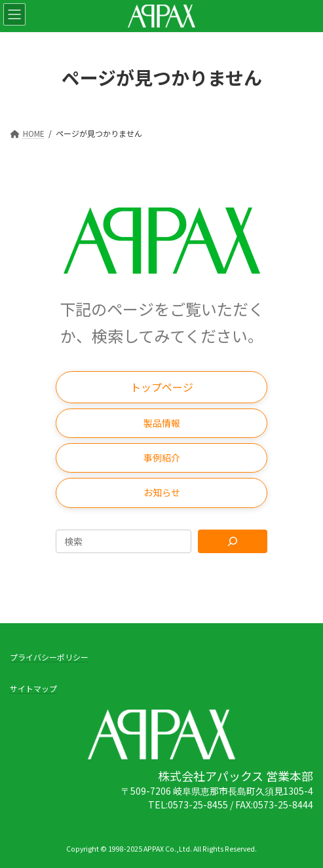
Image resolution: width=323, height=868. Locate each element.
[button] (161, 387)
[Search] (233, 541)
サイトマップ (33, 688)
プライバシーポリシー (49, 657)
